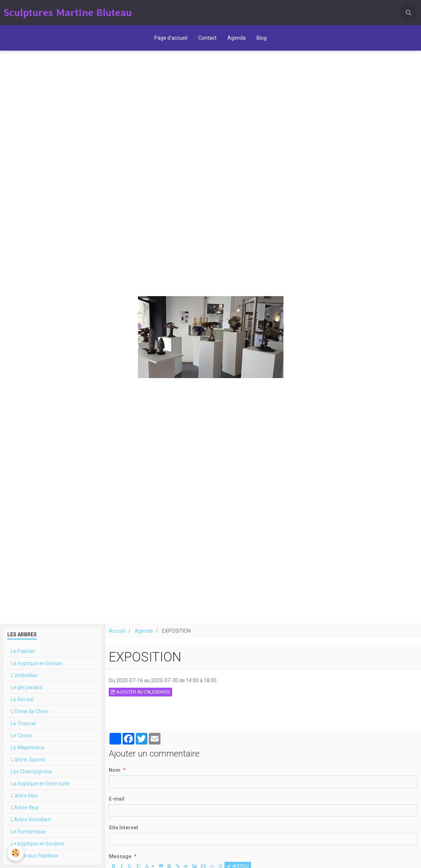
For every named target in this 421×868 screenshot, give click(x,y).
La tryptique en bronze (37, 663)
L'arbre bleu (24, 796)
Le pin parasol (27, 687)
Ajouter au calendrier (140, 692)
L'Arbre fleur (25, 808)
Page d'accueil (171, 38)
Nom (115, 770)
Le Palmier (23, 651)
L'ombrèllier (24, 675)
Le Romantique (28, 832)
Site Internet (124, 828)
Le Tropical (23, 723)
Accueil (117, 631)
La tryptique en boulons (38, 844)
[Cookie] (15, 853)
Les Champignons (31, 771)
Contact (207, 38)
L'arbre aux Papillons (35, 856)
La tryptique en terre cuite (40, 783)
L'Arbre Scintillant (31, 820)
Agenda (237, 38)
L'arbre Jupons (28, 759)
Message (120, 856)
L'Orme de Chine (30, 711)
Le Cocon (21, 735)
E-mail (117, 799)
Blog (262, 38)
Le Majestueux (28, 747)
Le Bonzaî (22, 699)
